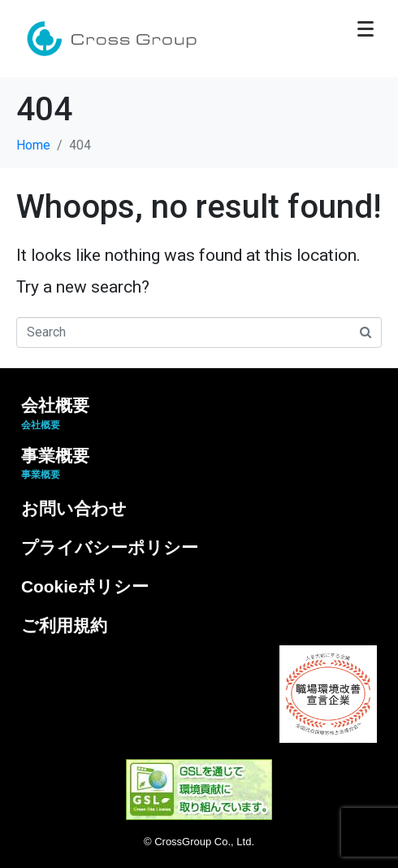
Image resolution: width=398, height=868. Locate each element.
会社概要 (55, 413)
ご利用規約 (64, 625)
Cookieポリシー (85, 586)
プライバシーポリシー (110, 547)
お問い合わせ (74, 508)
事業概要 (55, 464)
